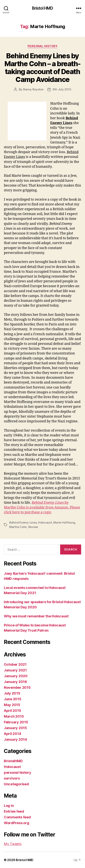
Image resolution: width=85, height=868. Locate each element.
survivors (12, 778)
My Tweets (13, 844)
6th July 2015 (62, 89)
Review (33, 527)
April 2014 (12, 734)
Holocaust (45, 522)
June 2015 (13, 699)
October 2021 (15, 664)
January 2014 (15, 739)
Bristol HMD (42, 8)
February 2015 (16, 722)
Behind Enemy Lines (23, 522)
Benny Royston (33, 89)
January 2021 (15, 670)
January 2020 (16, 676)
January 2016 (15, 682)
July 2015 (12, 693)
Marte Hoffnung (64, 522)
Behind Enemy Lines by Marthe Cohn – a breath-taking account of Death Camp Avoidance (42, 68)
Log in (9, 806)
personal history (42, 46)
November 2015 (17, 687)
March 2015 (14, 716)
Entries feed (14, 811)
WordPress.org (17, 823)
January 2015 (15, 728)
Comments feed (17, 817)
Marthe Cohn (18, 527)
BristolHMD (13, 761)
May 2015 (12, 705)
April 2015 (12, 711)
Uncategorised (16, 784)
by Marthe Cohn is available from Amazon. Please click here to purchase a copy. (42, 507)
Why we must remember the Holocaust (36, 616)
